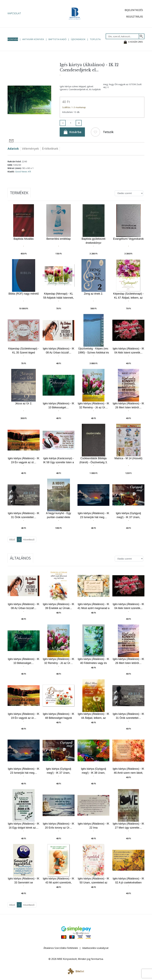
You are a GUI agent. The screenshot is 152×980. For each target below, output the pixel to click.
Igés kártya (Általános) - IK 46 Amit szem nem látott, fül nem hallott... (128, 771)
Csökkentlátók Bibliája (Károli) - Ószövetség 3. (93, 460)
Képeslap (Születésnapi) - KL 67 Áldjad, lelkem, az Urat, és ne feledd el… (128, 296)
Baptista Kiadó (57, 39)
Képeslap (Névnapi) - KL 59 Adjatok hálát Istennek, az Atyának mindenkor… (58, 296)
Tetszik (102, 132)
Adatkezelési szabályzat (95, 948)
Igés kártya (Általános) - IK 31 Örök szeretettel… (24, 515)
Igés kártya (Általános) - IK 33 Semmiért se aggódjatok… (24, 881)
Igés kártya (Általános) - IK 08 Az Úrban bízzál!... (58, 351)
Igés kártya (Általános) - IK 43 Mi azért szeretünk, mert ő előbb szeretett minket (58, 881)
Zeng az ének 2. (93, 294)
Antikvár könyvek (33, 39)
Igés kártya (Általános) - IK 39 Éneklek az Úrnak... (58, 606)
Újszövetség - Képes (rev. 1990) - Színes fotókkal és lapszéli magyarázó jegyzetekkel (94, 351)
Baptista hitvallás (24, 239)
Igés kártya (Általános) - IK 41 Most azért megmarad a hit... (93, 606)
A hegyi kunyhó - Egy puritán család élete (59, 515)
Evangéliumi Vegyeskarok (128, 239)
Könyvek (13, 39)
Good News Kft (23, 171)
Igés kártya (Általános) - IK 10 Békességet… (58, 405)
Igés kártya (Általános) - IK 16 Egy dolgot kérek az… (24, 826)
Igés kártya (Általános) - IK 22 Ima (94, 826)
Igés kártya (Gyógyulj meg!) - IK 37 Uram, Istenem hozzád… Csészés (128, 515)
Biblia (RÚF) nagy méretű (24, 294)
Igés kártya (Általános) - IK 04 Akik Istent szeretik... (128, 351)
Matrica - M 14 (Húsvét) (128, 458)
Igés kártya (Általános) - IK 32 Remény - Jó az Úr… (94, 405)
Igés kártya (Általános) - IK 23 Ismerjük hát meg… (94, 515)
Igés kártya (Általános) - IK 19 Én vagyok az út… (24, 460)
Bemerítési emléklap (59, 239)
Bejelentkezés (134, 10)
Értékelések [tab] (50, 149)
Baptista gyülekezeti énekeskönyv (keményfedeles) (94, 241)
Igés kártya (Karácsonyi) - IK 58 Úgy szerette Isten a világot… (59, 460)
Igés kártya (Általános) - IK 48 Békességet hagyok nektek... (58, 716)
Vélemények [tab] (30, 149)
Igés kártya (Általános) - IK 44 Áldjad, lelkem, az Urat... (94, 716)
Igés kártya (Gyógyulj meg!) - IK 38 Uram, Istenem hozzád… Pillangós (93, 771)
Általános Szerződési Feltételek (61, 948)
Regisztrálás (135, 17)
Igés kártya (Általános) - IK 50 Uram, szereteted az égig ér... (94, 881)
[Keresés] (142, 36)
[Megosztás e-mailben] (11, 141)
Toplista (95, 39)
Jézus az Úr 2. (24, 403)
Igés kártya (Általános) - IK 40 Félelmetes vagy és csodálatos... (94, 661)
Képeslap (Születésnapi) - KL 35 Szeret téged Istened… (24, 351)
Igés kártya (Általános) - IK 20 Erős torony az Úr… (58, 826)
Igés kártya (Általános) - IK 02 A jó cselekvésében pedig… (128, 881)
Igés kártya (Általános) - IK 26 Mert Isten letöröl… (128, 405)
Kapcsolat (14, 13)
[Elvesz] (63, 123)
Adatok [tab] (13, 149)
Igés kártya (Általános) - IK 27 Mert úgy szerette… (128, 826)
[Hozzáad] (79, 123)
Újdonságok (78, 39)
